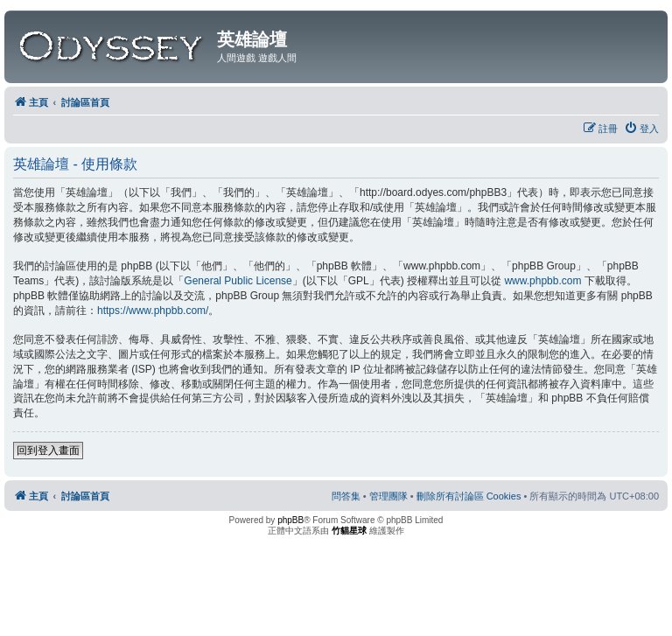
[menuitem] (641, 129)
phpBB (290, 520)
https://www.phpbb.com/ (153, 311)
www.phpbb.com (542, 281)
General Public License (238, 281)
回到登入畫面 (48, 451)
